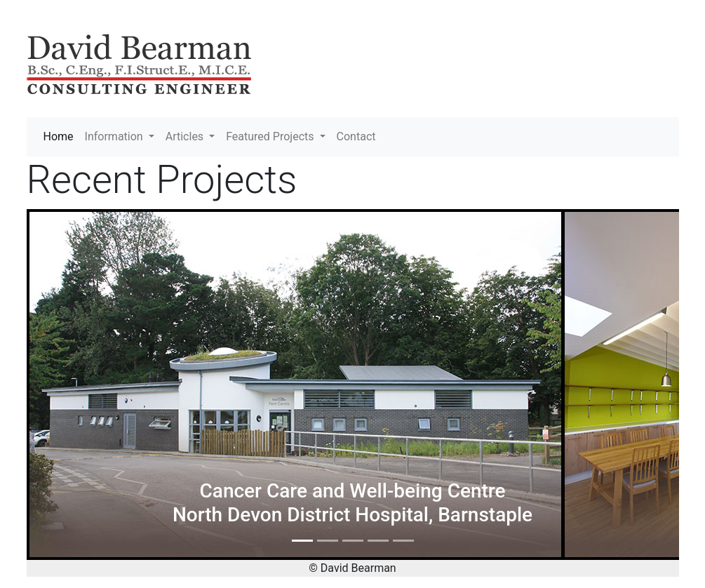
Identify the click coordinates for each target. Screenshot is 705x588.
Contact (356, 136)
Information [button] (115, 136)
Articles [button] (186, 136)
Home (61, 136)
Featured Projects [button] (271, 136)
